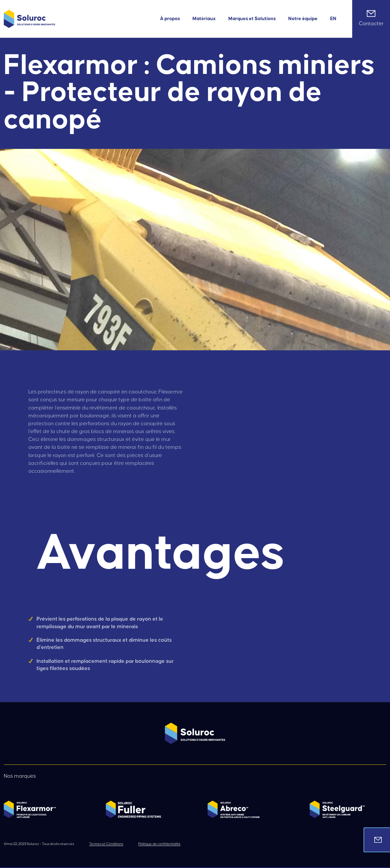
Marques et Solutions (252, 19)
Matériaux (204, 19)
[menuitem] (333, 19)
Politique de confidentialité (159, 844)
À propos (170, 19)
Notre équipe (303, 19)
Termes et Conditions (106, 844)
